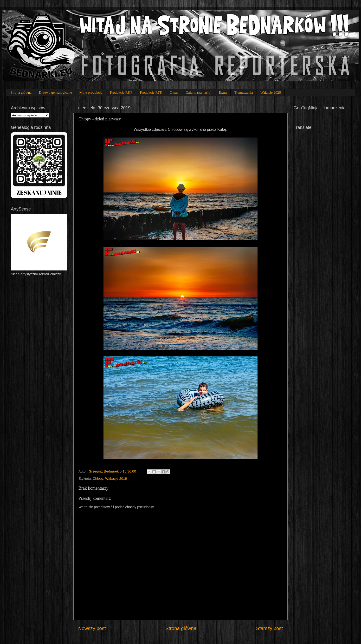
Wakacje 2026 (271, 92)
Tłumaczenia (243, 92)
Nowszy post (92, 628)
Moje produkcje (91, 92)
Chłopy (98, 479)
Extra (223, 92)
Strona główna (21, 92)
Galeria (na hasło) (198, 92)
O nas (174, 92)
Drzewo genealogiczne (55, 92)
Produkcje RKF (121, 92)
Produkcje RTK (151, 92)
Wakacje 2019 (116, 479)
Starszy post (269, 628)
